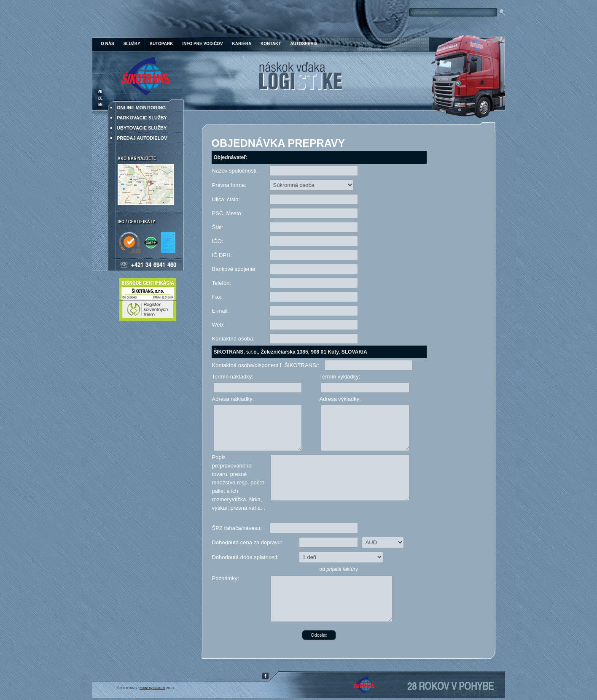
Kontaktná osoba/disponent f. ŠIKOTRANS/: (266, 365)
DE (100, 98)
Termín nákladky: (233, 377)
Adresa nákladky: (233, 399)
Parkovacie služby (142, 118)
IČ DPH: (222, 255)
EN (100, 104)
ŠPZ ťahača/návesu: (237, 528)
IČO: (218, 241)
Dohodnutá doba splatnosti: (245, 557)
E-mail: (221, 311)
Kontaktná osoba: (233, 339)
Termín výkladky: (340, 377)
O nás (108, 44)
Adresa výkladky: (340, 399)
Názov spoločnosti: (235, 171)
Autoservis (304, 44)
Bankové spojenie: (234, 269)
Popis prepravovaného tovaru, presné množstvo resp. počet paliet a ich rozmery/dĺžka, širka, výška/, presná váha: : (239, 482)
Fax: (217, 297)
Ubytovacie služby (142, 128)
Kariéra (242, 44)
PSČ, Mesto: (227, 213)
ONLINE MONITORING (141, 108)
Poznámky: (226, 578)
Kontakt (271, 44)
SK (100, 92)
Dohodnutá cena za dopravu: (247, 542)
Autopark (161, 44)
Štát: (218, 227)
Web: (218, 325)
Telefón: (222, 283)
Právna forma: (229, 185)
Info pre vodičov (202, 44)
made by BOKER (152, 688)
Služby (132, 44)
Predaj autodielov (142, 138)
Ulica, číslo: (226, 199)
